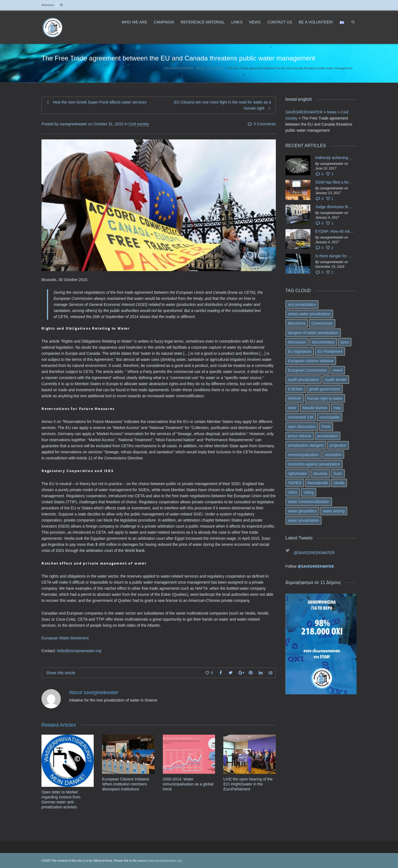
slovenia (320, 473)
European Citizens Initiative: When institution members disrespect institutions (126, 784)
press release (300, 436)
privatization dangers (306, 445)
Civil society (139, 124)
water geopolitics (302, 511)
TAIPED (295, 483)
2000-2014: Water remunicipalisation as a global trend (188, 784)
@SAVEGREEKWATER (314, 553)
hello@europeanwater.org (79, 651)
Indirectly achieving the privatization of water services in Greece (335, 158)
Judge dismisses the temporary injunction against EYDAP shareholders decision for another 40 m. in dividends (335, 207)
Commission (322, 323)
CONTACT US (280, 22)
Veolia (339, 483)
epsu (345, 342)
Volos (293, 492)
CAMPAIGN (164, 22)
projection (338, 445)
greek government (325, 389)
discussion (297, 342)
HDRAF (295, 398)
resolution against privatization (314, 464)
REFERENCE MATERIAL (203, 22)
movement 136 (301, 417)
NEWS (255, 22)
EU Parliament (330, 351)
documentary (323, 342)
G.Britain (295, 389)
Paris (326, 427)
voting (309, 492)
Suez (338, 473)
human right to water (325, 398)
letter (292, 408)
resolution (333, 455)
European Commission (308, 370)
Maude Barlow (315, 408)
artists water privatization (309, 314)
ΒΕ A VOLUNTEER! (316, 22)
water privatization (304, 520)
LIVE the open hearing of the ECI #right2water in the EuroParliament (248, 784)
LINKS (237, 22)
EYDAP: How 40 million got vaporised (335, 231)
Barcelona (297, 323)
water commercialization (309, 502)
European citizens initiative (311, 361)
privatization (328, 436)
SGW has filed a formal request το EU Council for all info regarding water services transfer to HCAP (335, 182)
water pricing (334, 511)
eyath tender (336, 380)
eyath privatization (304, 380)
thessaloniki (318, 483)
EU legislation (300, 351)
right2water (298, 473)
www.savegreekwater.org (164, 861)
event (338, 370)
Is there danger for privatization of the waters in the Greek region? (335, 256)
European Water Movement (65, 638)
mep (337, 408)
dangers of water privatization (313, 333)
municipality (330, 417)
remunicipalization (303, 455)
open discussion (302, 427)
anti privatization (302, 305)
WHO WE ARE (134, 22)
